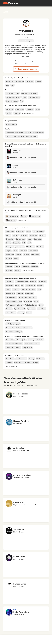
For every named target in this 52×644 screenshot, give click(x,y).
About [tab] (6, 12)
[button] (28, 113)
